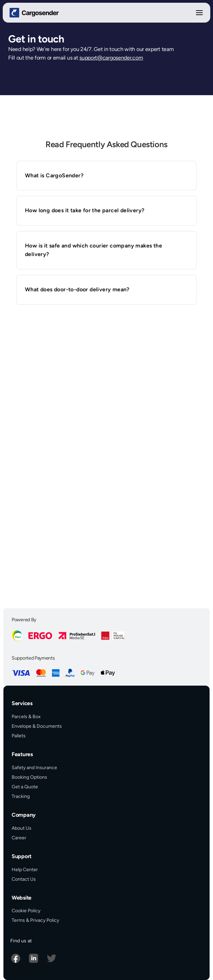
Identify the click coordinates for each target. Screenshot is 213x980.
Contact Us (24, 879)
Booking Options (29, 777)
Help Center (25, 870)
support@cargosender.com (111, 58)
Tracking (21, 796)
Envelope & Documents (37, 726)
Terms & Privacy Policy (35, 920)
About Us (22, 828)
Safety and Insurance (34, 768)
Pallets (19, 736)
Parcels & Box (26, 717)
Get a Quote (25, 787)
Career (19, 838)
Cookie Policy (26, 911)
